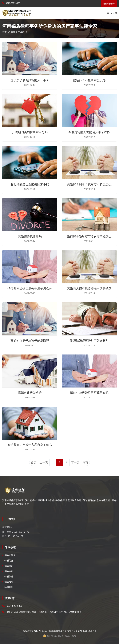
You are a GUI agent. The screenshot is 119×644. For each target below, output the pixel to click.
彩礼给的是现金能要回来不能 (30, 184)
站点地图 (8, 587)
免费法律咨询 (109, 4)
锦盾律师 (9, 577)
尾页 (87, 463)
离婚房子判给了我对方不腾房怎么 (89, 184)
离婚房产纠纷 (17, 32)
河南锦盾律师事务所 (57, 631)
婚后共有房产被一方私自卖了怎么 (30, 444)
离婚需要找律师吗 (30, 236)
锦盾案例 (9, 571)
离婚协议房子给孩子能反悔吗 (30, 340)
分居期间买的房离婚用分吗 (30, 132)
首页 (4, 32)
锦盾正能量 (10, 555)
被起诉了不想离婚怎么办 (89, 80)
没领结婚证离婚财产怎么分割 (89, 340)
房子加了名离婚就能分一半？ (30, 80)
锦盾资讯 (9, 566)
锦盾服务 (9, 582)
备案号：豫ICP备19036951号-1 (82, 631)
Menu (112, 13)
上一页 (43, 463)
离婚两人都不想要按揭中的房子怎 (89, 288)
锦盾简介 (9, 561)
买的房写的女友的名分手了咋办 (89, 132)
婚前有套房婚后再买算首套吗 (89, 392)
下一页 (76, 463)
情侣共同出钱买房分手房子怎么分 (30, 288)
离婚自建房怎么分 (30, 392)
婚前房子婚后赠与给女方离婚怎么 (89, 236)
